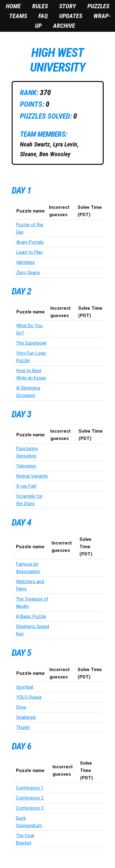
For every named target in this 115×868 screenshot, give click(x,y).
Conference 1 (30, 788)
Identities (25, 262)
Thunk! (23, 727)
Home (13, 6)
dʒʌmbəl (25, 687)
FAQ (43, 16)
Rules (40, 6)
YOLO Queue (29, 697)
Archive (64, 26)
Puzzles (98, 6)
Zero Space (28, 272)
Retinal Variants (32, 476)
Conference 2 (30, 798)
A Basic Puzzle (31, 616)
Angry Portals (30, 242)
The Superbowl (31, 343)
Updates (71, 16)
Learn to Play (29, 252)
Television (26, 466)
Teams (18, 16)
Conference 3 (30, 808)
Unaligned (26, 717)
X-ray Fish (26, 486)
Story (68, 6)
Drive (21, 707)
